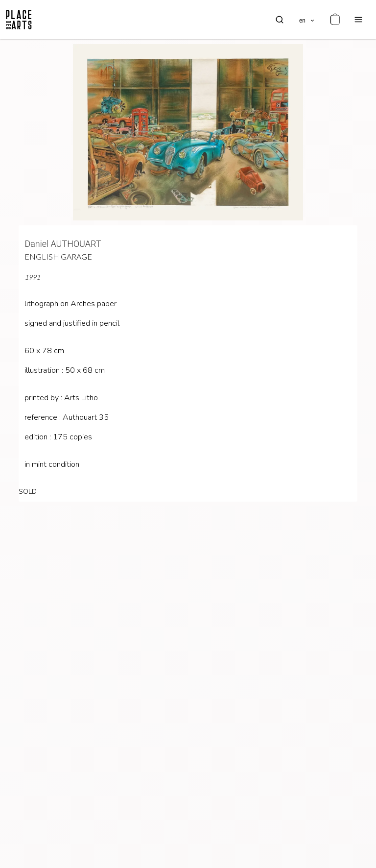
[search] (280, 20)
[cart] (335, 20)
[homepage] (19, 20)
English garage (58, 256)
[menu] (358, 20)
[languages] (307, 20)
